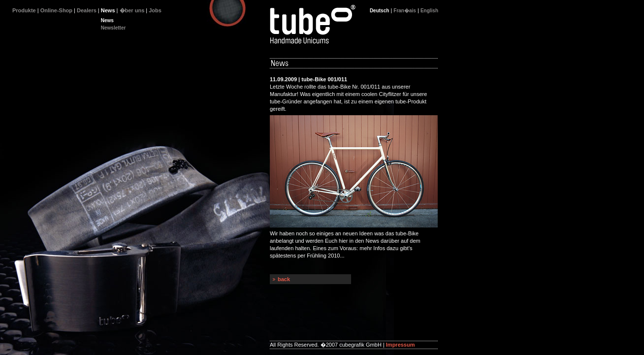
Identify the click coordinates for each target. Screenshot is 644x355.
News (107, 20)
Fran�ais (405, 11)
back (284, 279)
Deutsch (379, 11)
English (429, 11)
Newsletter (113, 28)
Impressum (401, 345)
